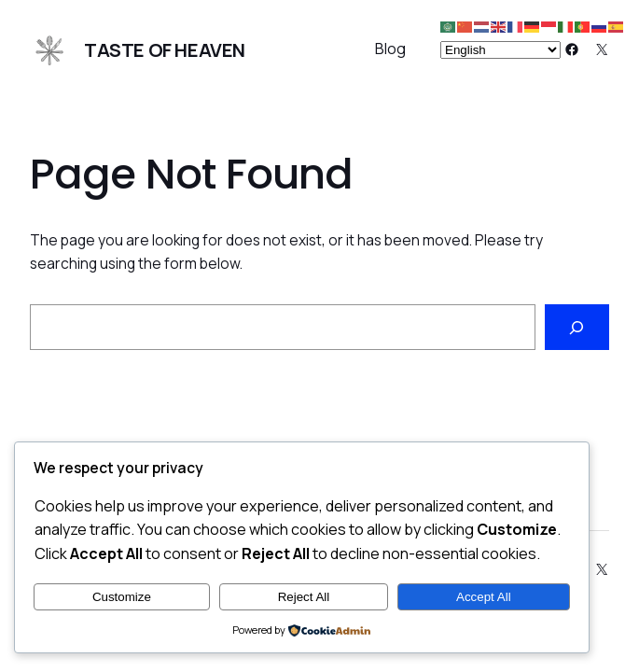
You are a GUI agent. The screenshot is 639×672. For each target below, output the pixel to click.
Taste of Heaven (165, 50)
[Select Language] (500, 50)
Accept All (484, 597)
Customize (122, 597)
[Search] (577, 327)
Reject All (304, 597)
